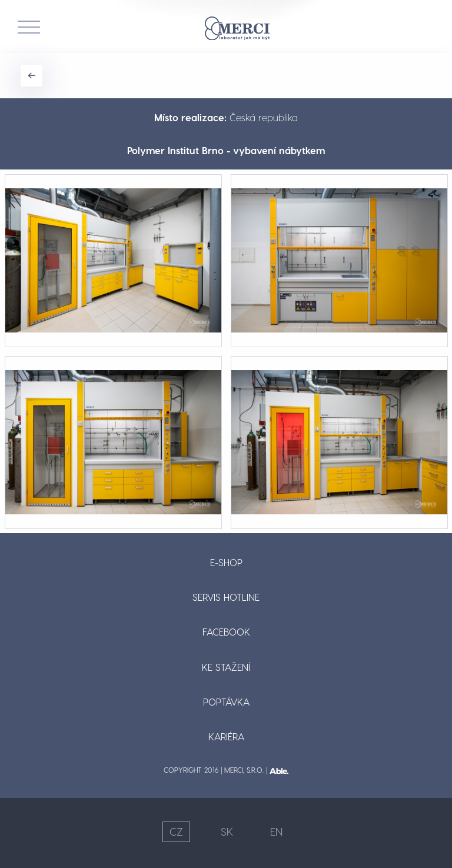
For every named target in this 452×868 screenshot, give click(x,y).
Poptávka (226, 702)
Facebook (226, 632)
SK (227, 831)
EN (276, 831)
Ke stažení (226, 667)
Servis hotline (226, 597)
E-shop (226, 562)
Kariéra (226, 736)
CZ (176, 831)
